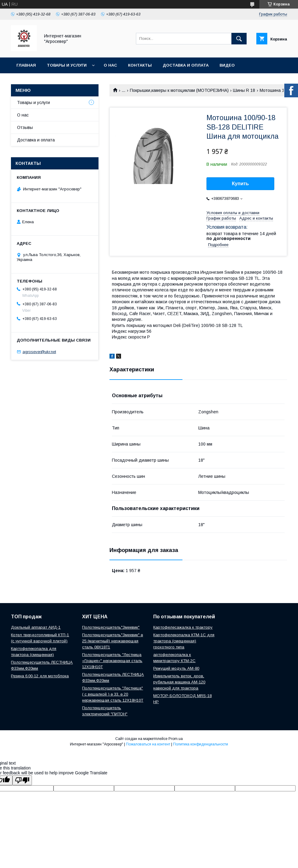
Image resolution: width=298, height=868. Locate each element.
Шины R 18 (244, 90)
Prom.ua (176, 739)
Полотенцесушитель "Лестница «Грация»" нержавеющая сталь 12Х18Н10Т (112, 661)
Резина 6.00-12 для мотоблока (40, 676)
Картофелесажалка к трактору (183, 627)
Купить (241, 184)
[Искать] (239, 39)
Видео (227, 65)
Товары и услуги (67, 65)
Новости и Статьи (39, 81)
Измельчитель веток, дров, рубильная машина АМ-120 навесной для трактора (179, 682)
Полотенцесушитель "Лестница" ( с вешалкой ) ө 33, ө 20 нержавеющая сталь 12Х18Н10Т (113, 694)
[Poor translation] (22, 780)
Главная (26, 65)
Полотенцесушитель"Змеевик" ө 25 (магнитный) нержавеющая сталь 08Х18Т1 (113, 641)
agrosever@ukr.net (39, 352)
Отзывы (25, 127)
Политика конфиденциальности (201, 744)
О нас (110, 65)
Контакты (140, 65)
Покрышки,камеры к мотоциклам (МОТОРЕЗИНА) (179, 90)
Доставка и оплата (186, 65)
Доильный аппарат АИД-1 (36, 627)
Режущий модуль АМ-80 (176, 668)
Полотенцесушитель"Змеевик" (111, 627)
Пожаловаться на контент (148, 744)
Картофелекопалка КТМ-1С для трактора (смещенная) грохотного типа (184, 641)
